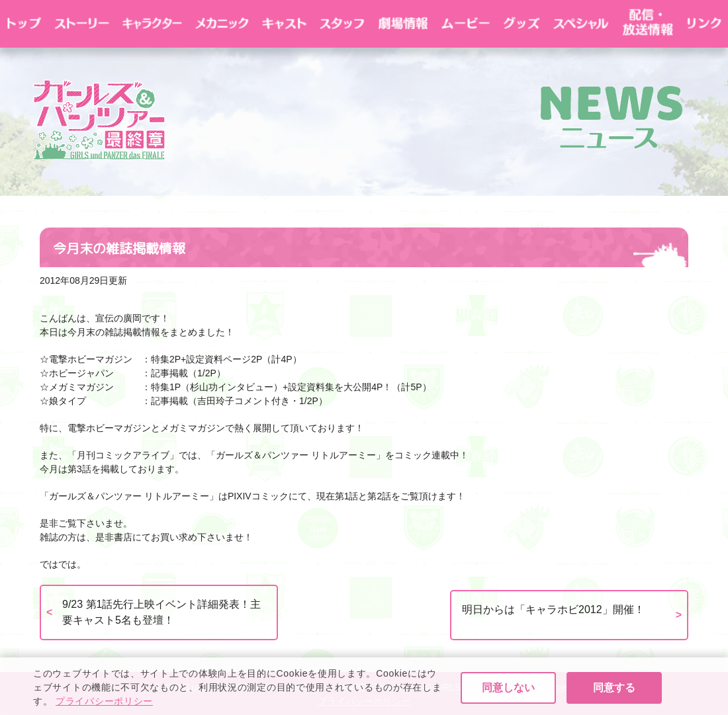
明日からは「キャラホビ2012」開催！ (553, 610)
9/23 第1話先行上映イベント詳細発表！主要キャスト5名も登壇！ (161, 612)
